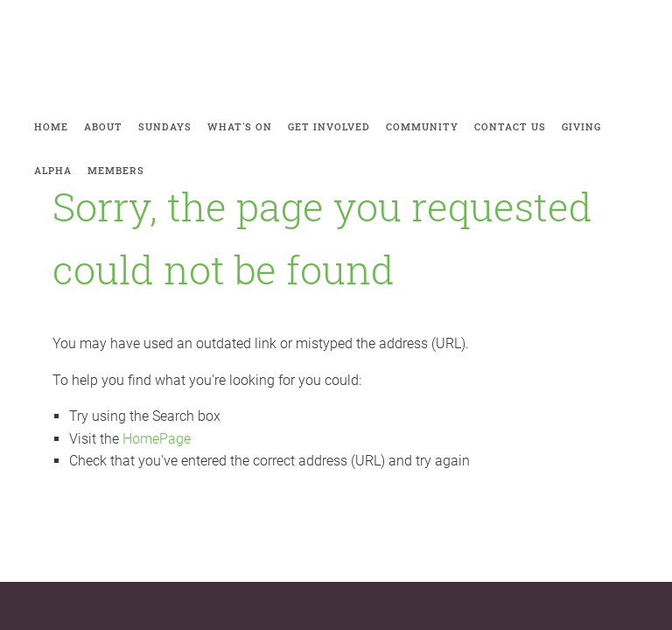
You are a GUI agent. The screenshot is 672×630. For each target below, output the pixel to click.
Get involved (329, 126)
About (103, 126)
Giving (581, 126)
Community (422, 126)
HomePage (157, 439)
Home (51, 126)
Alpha (53, 170)
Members (116, 170)
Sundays (165, 126)
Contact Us (510, 126)
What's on (240, 126)
